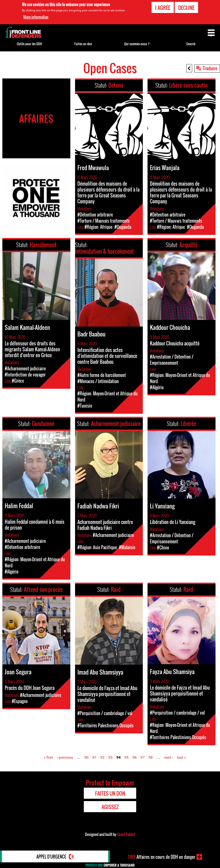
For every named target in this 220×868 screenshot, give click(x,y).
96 (135, 757)
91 (94, 757)
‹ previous (65, 757)
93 (110, 757)
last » (182, 757)
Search (191, 44)
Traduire (210, 68)
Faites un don (83, 44)
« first (48, 757)
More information (36, 17)
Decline (186, 8)
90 (86, 757)
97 (143, 757)
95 (127, 757)
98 (151, 757)
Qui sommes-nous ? (137, 44)
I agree (163, 8)
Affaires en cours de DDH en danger (162, 857)
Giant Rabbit (126, 834)
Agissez (110, 807)
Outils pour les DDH (29, 44)
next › (169, 757)
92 (102, 757)
